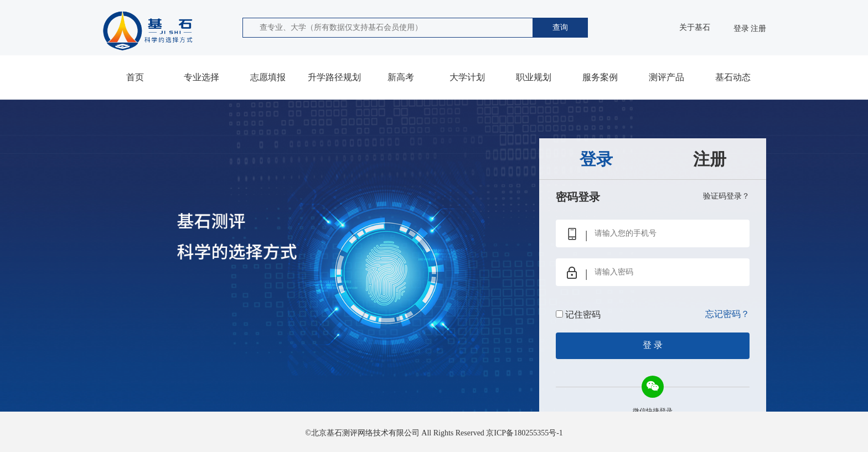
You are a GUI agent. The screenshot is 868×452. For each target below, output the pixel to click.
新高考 (401, 77)
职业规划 (534, 77)
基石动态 (733, 77)
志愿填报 (268, 77)
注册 (758, 28)
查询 (560, 27)
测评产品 (666, 77)
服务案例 (600, 77)
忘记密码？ (727, 314)
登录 (741, 28)
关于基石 (695, 27)
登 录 (653, 345)
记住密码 (583, 315)
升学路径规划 (334, 77)
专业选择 (201, 77)
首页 (135, 77)
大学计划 (467, 77)
